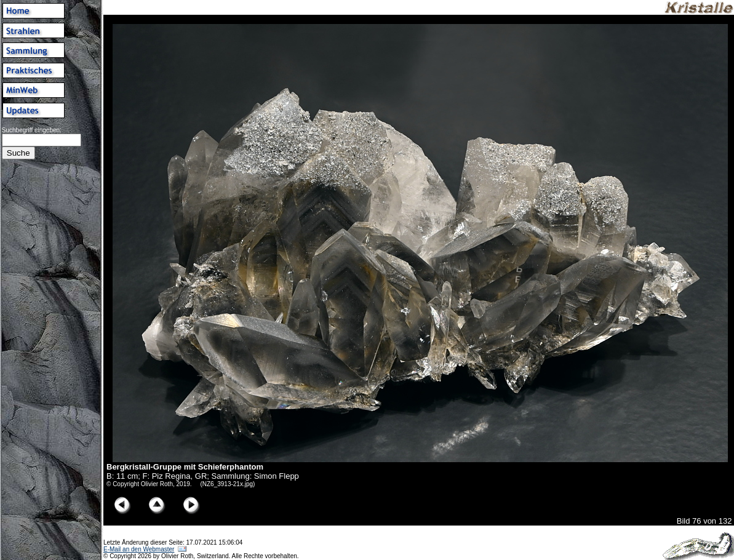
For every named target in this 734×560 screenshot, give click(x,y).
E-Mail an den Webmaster (139, 549)
